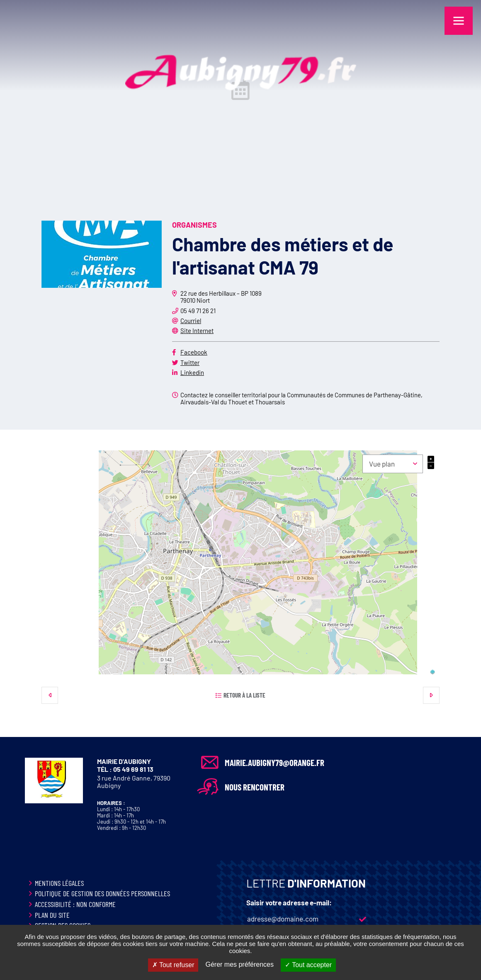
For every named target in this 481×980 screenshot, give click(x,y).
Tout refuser (173, 965)
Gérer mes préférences (239, 964)
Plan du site (52, 915)
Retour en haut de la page (460, 737)
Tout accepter (308, 965)
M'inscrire (362, 919)
